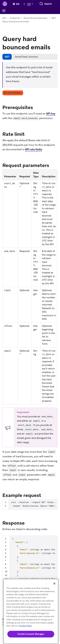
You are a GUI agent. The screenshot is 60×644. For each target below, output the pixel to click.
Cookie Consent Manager (31, 634)
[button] (31, 4)
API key (51, 114)
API (4, 18)
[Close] (54, 584)
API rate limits (34, 149)
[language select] (21, 4)
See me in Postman (13, 93)
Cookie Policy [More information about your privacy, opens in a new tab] (25, 626)
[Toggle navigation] (5, 11)
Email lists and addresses (36, 18)
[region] (31, 611)
